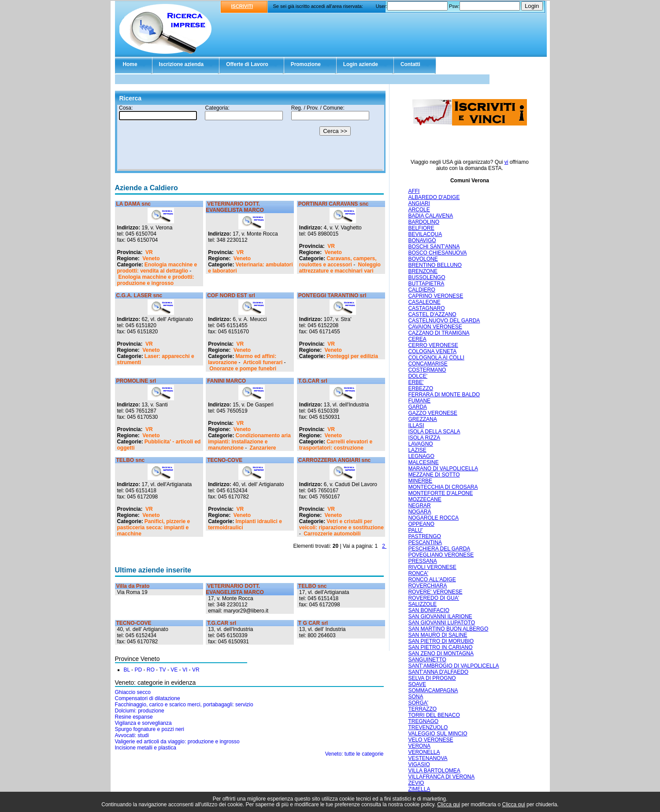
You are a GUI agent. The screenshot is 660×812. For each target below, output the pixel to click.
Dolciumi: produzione (140, 711)
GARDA (417, 407)
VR (149, 252)
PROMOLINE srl (136, 381)
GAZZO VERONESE (432, 413)
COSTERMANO (427, 370)
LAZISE (417, 450)
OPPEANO (421, 524)
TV (162, 670)
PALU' (415, 530)
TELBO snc (131, 460)
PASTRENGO (424, 536)
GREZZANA (422, 419)
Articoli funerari (263, 362)
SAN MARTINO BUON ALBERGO (448, 629)
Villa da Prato (133, 586)
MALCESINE (423, 462)
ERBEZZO (421, 388)
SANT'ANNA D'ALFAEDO (438, 672)
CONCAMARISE (428, 364)
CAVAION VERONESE (435, 327)
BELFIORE (421, 228)
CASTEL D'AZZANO (432, 314)
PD (138, 670)
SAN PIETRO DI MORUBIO (441, 641)
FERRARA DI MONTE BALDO (444, 395)
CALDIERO (421, 290)
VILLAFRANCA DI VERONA (441, 777)
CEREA (417, 339)
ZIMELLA (419, 789)
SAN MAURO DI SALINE (438, 635)
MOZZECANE (425, 499)
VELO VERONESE (430, 740)
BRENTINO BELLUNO (435, 265)
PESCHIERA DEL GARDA (439, 549)
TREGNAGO (423, 721)
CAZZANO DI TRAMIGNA (439, 333)
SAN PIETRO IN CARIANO (440, 647)
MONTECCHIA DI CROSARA (443, 487)
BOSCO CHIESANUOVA (437, 253)
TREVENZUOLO (428, 727)
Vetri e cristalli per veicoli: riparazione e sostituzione (341, 524)
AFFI (414, 191)
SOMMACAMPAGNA (433, 690)
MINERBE (420, 481)
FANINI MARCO (226, 381)
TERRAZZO (422, 709)
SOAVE (417, 684)
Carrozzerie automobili (332, 534)
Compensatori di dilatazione (148, 698)
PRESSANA (422, 561)
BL (127, 670)
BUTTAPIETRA (426, 284)
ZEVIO (416, 783)
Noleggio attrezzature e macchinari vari (340, 268)
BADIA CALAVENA (430, 216)
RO (151, 670)
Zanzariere (263, 448)
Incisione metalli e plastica (146, 748)
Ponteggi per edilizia (352, 356)
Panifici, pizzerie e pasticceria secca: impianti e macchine (154, 528)
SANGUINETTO (427, 660)
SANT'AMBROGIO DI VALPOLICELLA (453, 666)
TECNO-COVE (225, 460)
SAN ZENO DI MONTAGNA (441, 653)
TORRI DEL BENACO (434, 715)
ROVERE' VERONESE (435, 592)
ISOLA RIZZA (424, 438)
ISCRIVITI (242, 6)
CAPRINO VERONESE (436, 296)
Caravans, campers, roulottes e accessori (338, 262)
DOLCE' (418, 376)
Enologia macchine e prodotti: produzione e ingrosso (156, 280)
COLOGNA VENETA (432, 351)
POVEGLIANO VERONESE (441, 555)
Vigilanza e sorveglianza (143, 723)
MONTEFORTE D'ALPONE (440, 493)
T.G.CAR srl (313, 381)
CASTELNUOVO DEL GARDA (444, 321)
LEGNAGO (421, 456)
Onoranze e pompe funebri (243, 369)
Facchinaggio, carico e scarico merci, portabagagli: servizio (184, 705)
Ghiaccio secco (133, 692)
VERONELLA (424, 752)
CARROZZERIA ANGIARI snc (334, 460)
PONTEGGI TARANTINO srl (332, 295)
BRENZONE (423, 271)
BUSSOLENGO (426, 277)
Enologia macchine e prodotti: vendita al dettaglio (157, 268)
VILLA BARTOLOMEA (434, 771)
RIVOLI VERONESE (432, 567)
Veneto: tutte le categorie (354, 754)
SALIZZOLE (422, 604)
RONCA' (418, 573)
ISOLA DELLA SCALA (434, 432)
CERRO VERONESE (433, 345)
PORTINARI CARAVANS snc (334, 204)
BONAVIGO (422, 240)
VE (174, 670)
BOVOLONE (423, 259)
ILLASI (416, 425)
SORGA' (418, 703)
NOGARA (419, 512)
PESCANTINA (425, 543)
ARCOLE (419, 210)
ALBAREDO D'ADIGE (434, 197)
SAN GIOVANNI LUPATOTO (441, 623)
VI (185, 670)
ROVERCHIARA (427, 586)
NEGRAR (419, 506)
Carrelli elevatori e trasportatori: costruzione (336, 445)
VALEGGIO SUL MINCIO (438, 734)
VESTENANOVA (428, 758)
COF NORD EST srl (231, 295)
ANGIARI (419, 203)
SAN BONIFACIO (428, 610)
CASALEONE (424, 302)
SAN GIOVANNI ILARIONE (440, 616)
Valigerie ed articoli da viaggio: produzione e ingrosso (177, 742)
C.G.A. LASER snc (139, 295)
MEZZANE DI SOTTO (434, 475)
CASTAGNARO (426, 308)
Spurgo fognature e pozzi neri (150, 729)
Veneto (151, 258)
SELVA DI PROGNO (432, 678)
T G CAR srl (313, 623)
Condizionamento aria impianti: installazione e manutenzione (249, 442)
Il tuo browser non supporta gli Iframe (250, 138)
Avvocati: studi (132, 735)
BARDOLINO (424, 222)
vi (506, 162)
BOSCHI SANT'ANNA (434, 247)
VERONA (419, 746)
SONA (415, 697)
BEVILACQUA (425, 234)
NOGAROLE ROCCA (433, 518)
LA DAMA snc (133, 204)
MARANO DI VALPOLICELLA (443, 469)
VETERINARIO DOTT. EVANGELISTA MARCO (235, 207)
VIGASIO (419, 764)
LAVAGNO (420, 444)
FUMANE (419, 401)
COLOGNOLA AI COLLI (436, 358)
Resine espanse (134, 717)
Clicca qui (449, 805)
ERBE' (416, 382)
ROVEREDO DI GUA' (434, 598)
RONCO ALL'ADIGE (432, 579)
